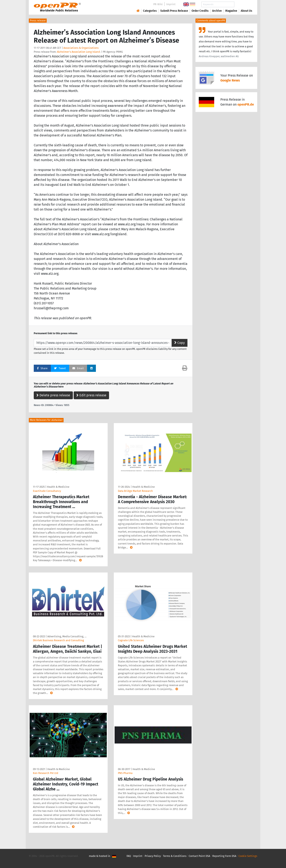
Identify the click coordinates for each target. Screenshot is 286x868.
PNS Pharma (125, 773)
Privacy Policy (153, 856)
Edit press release (91, 395)
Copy (180, 343)
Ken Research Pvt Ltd (46, 773)
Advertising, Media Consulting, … (67, 636)
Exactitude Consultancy (47, 491)
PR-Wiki (158, 4)
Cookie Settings (248, 856)
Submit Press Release (174, 11)
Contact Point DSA (199, 856)
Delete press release (53, 395)
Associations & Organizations (81, 48)
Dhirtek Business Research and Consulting (58, 640)
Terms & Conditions (175, 856)
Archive (217, 11)
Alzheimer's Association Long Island (78, 52)
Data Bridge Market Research (135, 491)
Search (243, 4)
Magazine (231, 11)
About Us (246, 11)
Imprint (171, 4)
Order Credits (200, 11)
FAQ (129, 856)
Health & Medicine (58, 487)
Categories (150, 11)
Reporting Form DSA (224, 856)
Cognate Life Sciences (131, 640)
